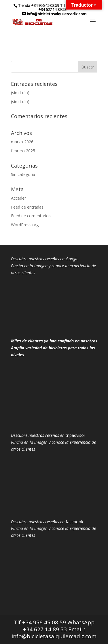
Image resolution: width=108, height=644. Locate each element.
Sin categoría (23, 174)
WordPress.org (25, 225)
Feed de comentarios (31, 216)
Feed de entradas (27, 207)
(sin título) (20, 93)
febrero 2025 (23, 151)
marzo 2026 (22, 142)
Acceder (18, 198)
